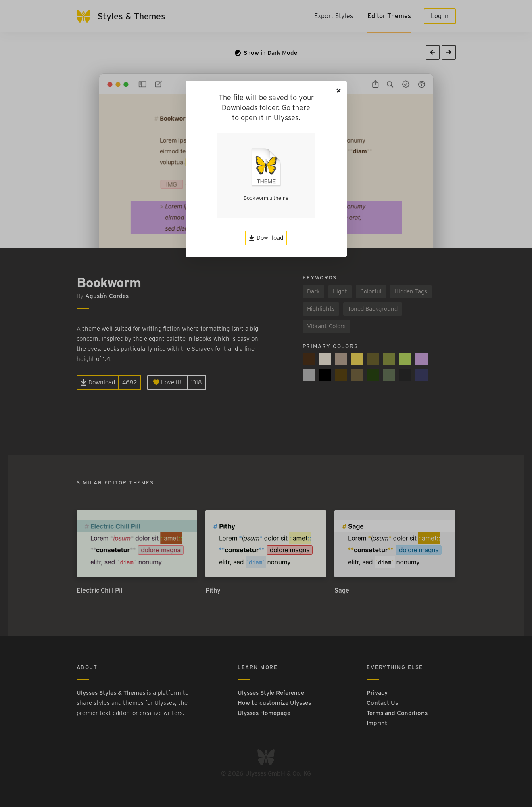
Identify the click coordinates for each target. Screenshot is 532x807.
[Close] (339, 91)
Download (266, 238)
